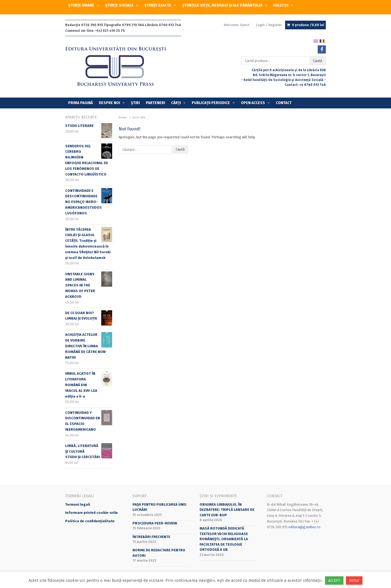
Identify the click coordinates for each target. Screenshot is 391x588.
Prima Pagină (81, 103)
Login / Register (269, 25)
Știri (135, 103)
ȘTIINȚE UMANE (81, 5)
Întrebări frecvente (151, 537)
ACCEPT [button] (334, 581)
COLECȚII (281, 5)
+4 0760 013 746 (313, 85)
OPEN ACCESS (253, 103)
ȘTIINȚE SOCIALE (119, 5)
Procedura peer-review (155, 523)
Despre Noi (109, 103)
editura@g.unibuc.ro (304, 527)
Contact (284, 103)
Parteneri (155, 103)
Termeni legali (78, 504)
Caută (318, 61)
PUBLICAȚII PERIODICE (211, 103)
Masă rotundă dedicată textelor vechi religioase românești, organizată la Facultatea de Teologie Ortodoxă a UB (224, 539)
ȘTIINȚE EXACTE (158, 5)
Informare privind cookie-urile (92, 513)
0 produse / (308, 25)
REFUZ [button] (354, 581)
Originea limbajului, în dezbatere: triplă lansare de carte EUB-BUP (227, 510)
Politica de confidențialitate (90, 521)
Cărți (176, 103)
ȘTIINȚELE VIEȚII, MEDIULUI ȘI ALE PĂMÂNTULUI (222, 5)
